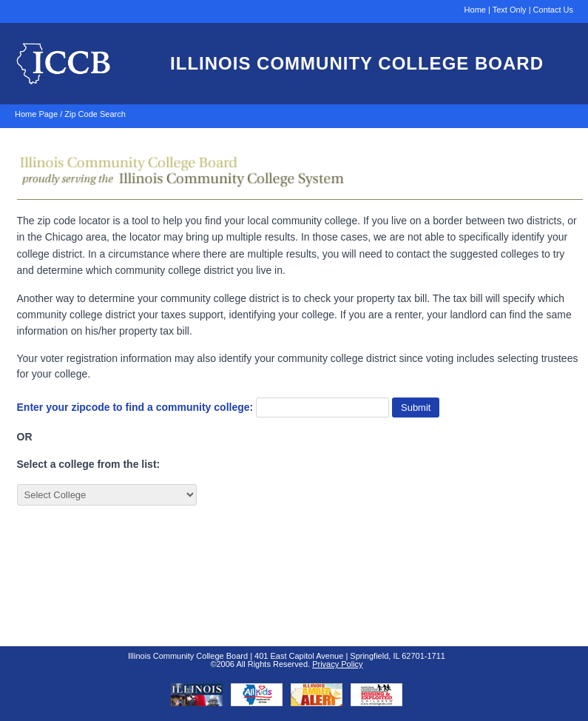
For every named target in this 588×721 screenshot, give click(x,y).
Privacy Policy (337, 664)
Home (475, 10)
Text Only (510, 10)
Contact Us (553, 10)
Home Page (36, 114)
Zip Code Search (95, 114)
